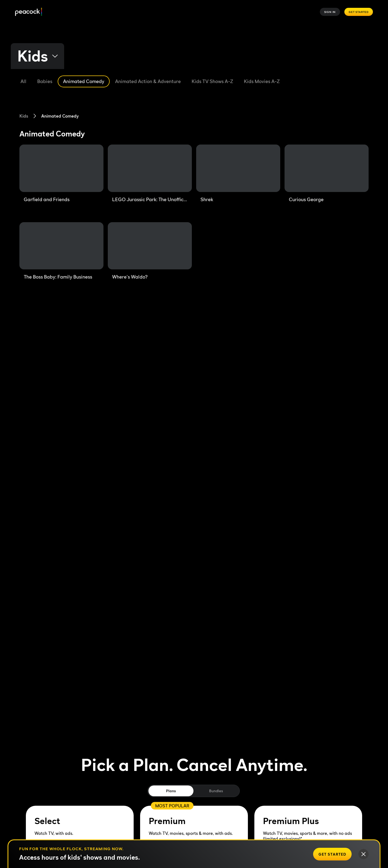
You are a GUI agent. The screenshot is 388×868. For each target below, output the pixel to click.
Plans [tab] (171, 791)
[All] (23, 81)
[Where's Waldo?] (150, 251)
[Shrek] (238, 174)
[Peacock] (29, 12)
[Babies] (45, 81)
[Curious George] (327, 174)
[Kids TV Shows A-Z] (212, 81)
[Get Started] (332, 854)
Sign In (330, 12)
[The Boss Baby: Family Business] (61, 251)
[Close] (363, 854)
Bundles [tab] (216, 791)
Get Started (359, 12)
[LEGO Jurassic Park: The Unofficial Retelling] (150, 174)
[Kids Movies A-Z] (262, 81)
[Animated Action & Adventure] (148, 81)
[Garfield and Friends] (61, 174)
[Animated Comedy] (84, 81)
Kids (24, 116)
